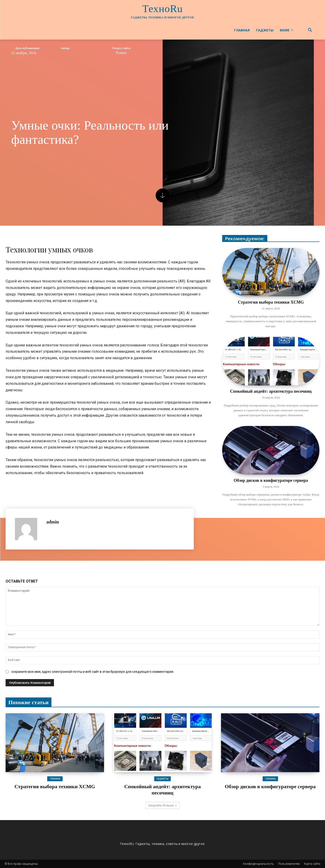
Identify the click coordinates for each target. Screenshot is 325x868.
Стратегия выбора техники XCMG (271, 302)
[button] (310, 30)
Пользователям (289, 864)
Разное (121, 53)
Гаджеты (162, 779)
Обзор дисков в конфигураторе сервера (271, 480)
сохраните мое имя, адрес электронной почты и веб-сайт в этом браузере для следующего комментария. (93, 672)
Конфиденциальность (258, 864)
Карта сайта (312, 864)
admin (53, 522)
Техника (55, 779)
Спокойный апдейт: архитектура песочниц (271, 391)
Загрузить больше (162, 805)
